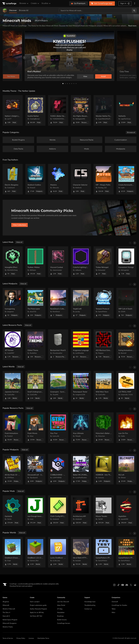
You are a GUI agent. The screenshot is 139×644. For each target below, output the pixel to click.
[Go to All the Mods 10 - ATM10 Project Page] (13, 469)
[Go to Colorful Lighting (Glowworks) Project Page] (81, 262)
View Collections (20, 225)
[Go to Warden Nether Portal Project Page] (104, 110)
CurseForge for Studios (119, 605)
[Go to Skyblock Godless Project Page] (35, 179)
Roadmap (60, 616)
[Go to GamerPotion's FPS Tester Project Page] (104, 552)
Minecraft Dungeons (10, 623)
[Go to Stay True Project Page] (58, 428)
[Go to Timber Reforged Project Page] (104, 262)
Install (103, 76)
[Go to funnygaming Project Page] (13, 303)
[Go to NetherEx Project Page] (126, 110)
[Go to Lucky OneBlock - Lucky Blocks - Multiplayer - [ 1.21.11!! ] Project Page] (58, 552)
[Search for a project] (96, 11)
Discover (13, 10)
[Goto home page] (10, 3)
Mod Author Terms (43, 638)
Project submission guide (38, 605)
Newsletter (61, 613)
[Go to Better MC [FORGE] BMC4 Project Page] (81, 469)
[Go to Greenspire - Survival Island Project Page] (58, 386)
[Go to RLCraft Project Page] (126, 469)
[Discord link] (127, 585)
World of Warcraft (9, 609)
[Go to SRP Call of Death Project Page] (126, 303)
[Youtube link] (123, 585)
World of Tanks (8, 627)
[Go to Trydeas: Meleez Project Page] (35, 262)
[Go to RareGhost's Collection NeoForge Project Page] (58, 303)
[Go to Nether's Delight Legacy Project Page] (13, 110)
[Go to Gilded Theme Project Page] (35, 345)
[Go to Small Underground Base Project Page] (35, 386)
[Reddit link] (135, 585)
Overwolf (115, 602)
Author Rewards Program (38, 609)
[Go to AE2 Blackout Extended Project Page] (104, 345)
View (85, 76)
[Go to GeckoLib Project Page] (13, 511)
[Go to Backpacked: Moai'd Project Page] (58, 345)
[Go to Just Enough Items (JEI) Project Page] (35, 511)
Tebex (114, 609)
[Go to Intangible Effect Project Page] (13, 262)
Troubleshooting (90, 605)
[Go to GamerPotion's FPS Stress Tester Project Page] (126, 552)
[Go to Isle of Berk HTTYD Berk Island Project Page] (81, 552)
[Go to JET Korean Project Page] (13, 345)
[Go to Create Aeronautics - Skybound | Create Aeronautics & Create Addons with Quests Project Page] (126, 179)
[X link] (131, 585)
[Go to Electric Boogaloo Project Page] (13, 179)
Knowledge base (90, 602)
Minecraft (6, 605)
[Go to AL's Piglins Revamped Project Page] (81, 110)
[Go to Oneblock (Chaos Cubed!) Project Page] (13, 552)
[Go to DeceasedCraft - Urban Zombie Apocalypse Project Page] (35, 469)
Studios (46, 3)
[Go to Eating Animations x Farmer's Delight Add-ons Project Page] (126, 345)
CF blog (60, 609)
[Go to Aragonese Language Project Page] (81, 345)
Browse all (131, 132)
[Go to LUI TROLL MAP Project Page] (126, 386)
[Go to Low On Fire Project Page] (126, 428)
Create (35, 3)
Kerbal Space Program (10, 620)
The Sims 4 (6, 613)
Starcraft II (6, 616)
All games (6, 602)
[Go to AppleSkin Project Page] (126, 511)
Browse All (24, 10)
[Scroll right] (135, 243)
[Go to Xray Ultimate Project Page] (81, 428)
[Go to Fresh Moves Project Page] (35, 428)
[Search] (134, 11)
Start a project (35, 602)
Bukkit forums (62, 620)
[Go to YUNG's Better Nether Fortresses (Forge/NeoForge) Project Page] (58, 110)
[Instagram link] (114, 585)
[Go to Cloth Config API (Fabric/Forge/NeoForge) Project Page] (58, 511)
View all (19, 242)
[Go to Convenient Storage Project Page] (126, 262)
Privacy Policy (21, 638)
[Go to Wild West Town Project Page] (104, 386)
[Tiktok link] (118, 585)
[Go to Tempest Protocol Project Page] (104, 303)
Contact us (88, 609)
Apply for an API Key (37, 613)
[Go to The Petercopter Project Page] (35, 303)
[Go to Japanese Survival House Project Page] (13, 386)
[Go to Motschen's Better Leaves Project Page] (104, 428)
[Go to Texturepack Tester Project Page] (81, 386)
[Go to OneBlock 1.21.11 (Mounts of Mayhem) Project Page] (35, 552)
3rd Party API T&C (36, 616)
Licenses (31, 638)
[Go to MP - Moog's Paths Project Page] (104, 179)
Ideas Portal (61, 605)
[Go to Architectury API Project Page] (81, 511)
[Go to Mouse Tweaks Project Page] (104, 511)
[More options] (135, 3)
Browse (24, 3)
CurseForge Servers (64, 623)
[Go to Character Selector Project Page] (81, 179)
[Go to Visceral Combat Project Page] (58, 262)
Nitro (113, 613)
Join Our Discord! (63, 602)
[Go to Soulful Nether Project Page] (35, 110)
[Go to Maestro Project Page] (58, 179)
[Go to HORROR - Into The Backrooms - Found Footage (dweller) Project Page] (104, 469)
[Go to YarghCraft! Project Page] (81, 303)
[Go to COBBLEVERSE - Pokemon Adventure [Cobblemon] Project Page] (58, 469)
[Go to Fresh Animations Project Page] (13, 428)
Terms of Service (8, 638)
